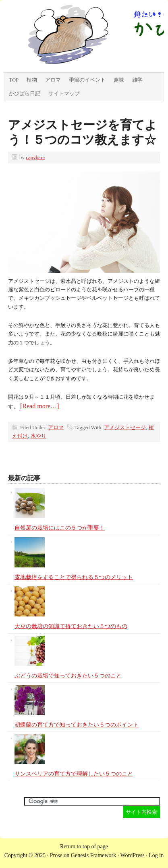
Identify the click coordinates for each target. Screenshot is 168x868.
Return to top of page (84, 847)
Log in (156, 855)
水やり (38, 436)
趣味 (119, 80)
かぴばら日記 (25, 93)
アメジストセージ (125, 427)
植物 (32, 80)
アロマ (53, 80)
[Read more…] (39, 406)
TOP (14, 80)
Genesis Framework (93, 855)
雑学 (137, 80)
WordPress (132, 855)
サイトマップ (64, 93)
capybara (35, 157)
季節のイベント (87, 80)
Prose (56, 855)
